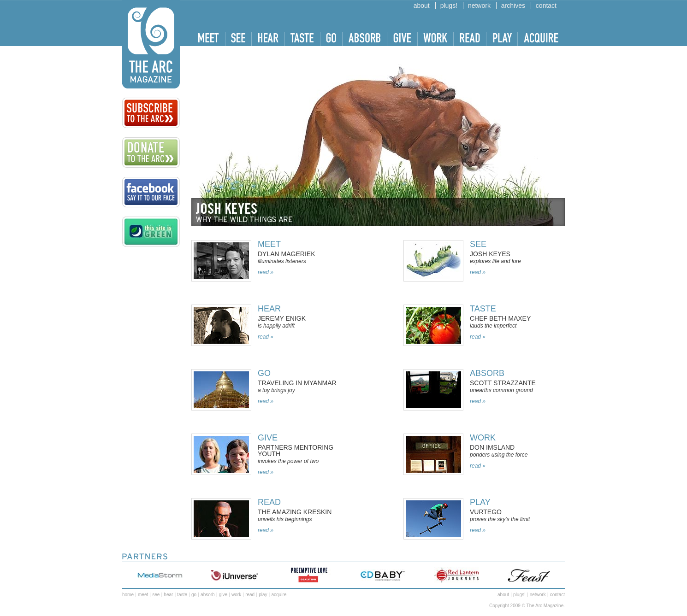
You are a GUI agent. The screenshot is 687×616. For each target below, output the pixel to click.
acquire (279, 595)
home (128, 595)
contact (546, 6)
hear (168, 595)
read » (266, 272)
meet (143, 595)
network (479, 6)
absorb (487, 373)
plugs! (449, 6)
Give (268, 438)
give (223, 595)
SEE (478, 244)
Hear (269, 309)
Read (269, 502)
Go (264, 373)
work (483, 438)
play (263, 595)
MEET (269, 244)
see (156, 595)
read (250, 595)
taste (483, 309)
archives (513, 6)
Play (480, 502)
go (194, 595)
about (422, 6)
